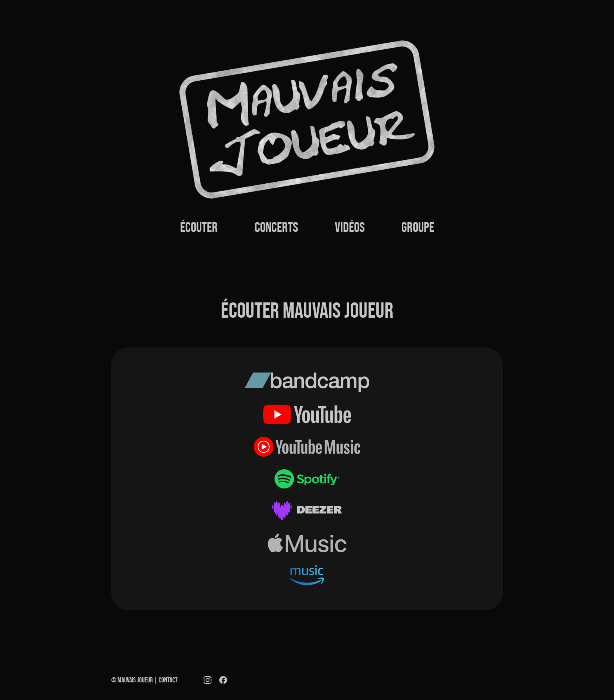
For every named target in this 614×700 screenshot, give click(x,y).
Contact (168, 680)
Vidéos (350, 227)
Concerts (276, 227)
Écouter (199, 227)
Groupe (418, 227)
